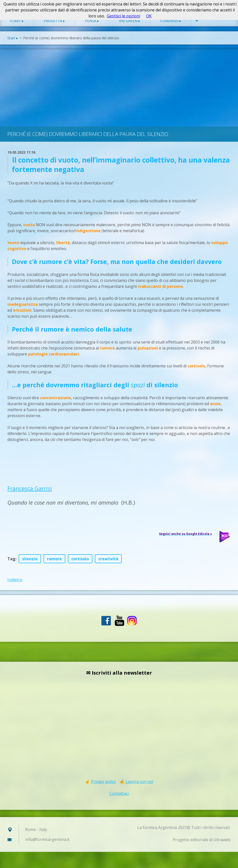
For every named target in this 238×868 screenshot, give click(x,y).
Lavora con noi (139, 786)
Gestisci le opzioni (123, 16)
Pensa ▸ (92, 26)
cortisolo (80, 564)
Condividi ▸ (171, 26)
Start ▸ (17, 26)
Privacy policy (103, 786)
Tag (11, 564)
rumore (54, 564)
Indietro (15, 585)
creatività (108, 564)
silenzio (30, 564)
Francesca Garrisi (30, 493)
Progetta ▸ (54, 26)
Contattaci (119, 798)
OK (149, 16)
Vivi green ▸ (130, 26)
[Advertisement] (119, 92)
